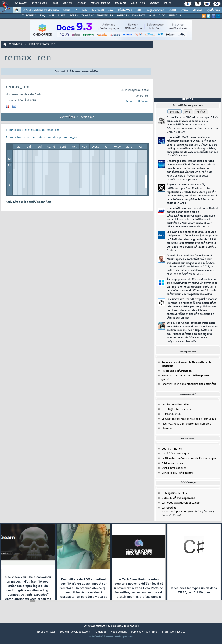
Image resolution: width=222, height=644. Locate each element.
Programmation (155, 10)
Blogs (68, 4)
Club (168, 4)
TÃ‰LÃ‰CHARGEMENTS (97, 16)
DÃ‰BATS (139, 16)
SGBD (172, 10)
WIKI (152, 16)
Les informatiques (176, 409)
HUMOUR (175, 16)
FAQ (55, 4)
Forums (20, 4)
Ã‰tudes (138, 4)
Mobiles (197, 10)
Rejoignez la (177, 371)
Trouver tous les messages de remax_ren (33, 130)
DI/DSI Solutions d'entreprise (41, 10)
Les (175, 405)
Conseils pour (178, 473)
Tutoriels (39, 4)
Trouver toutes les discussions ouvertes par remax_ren (42, 138)
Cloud (67, 10)
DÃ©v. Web (125, 10)
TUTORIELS (29, 16)
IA (76, 10)
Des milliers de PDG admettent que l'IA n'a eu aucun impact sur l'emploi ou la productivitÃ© (192, 125)
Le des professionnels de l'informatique (189, 419)
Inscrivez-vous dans (189, 384)
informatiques (174, 468)
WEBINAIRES (57, 16)
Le (166, 414)
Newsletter (100, 4)
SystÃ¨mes (213, 10)
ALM (85, 10)
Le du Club (174, 493)
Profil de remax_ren (41, 44)
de (178, 498)
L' (167, 429)
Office (184, 10)
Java (111, 10)
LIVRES (73, 16)
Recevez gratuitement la (183, 363)
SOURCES (123, 16)
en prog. (173, 463)
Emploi (120, 4)
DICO (162, 16)
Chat (81, 4)
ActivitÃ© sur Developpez (77, 117)
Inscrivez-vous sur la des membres (186, 424)
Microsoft (98, 10)
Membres (15, 44)
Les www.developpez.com (181, 503)
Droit (154, 4)
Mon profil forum (137, 102)
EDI (139, 10)
